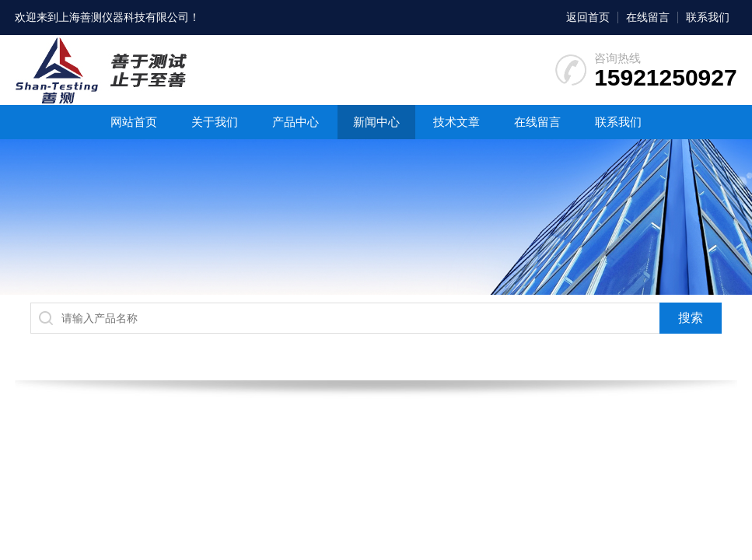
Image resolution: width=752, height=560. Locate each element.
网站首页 (134, 122)
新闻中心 (376, 122)
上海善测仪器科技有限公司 (124, 17)
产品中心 (296, 122)
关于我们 (215, 122)
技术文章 (456, 122)
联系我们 (708, 17)
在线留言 (648, 17)
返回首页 (588, 17)
